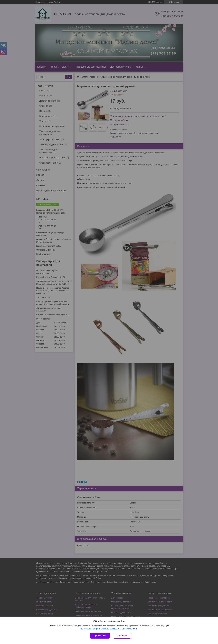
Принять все (100, 636)
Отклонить (122, 636)
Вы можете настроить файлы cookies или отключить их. (108, 629)
